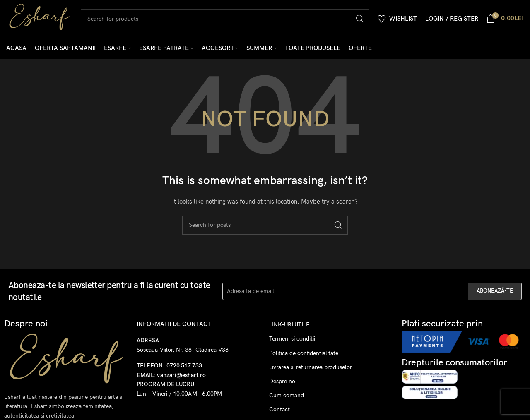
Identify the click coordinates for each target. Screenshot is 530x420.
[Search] (225, 19)
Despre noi (283, 381)
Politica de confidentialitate (304, 353)
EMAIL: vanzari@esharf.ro (171, 375)
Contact (279, 409)
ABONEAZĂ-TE (495, 291)
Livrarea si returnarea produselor (311, 367)
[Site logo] (39, 18)
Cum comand (287, 395)
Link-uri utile (289, 325)
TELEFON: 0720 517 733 (169, 366)
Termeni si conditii (292, 339)
